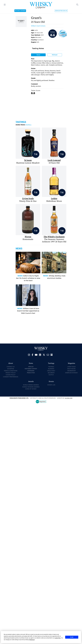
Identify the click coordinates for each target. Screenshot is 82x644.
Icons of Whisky (31, 389)
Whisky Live (51, 385)
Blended (51, 369)
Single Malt (51, 371)
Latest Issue (71, 367)
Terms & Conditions (11, 371)
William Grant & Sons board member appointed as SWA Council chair (28, 311)
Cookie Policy (11, 375)
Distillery (24, 125)
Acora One (69, 398)
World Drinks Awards (31, 385)
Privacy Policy (11, 373)
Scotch (51, 375)
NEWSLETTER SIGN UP (61, 11)
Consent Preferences (11, 377)
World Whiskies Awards (31, 387)
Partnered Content (31, 369)
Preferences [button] (32, 640)
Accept (72, 637)
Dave (38, 55)
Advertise (11, 369)
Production (31, 373)
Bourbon (51, 373)
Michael (55, 55)
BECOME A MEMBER (20, 11)
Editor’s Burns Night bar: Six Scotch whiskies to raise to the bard (28, 278)
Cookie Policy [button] (58, 638)
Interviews (31, 371)
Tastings (21, 122)
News (20, 276)
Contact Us (11, 367)
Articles (31, 367)
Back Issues (71, 369)
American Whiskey (71, 373)
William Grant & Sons (38, 26)
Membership (71, 371)
